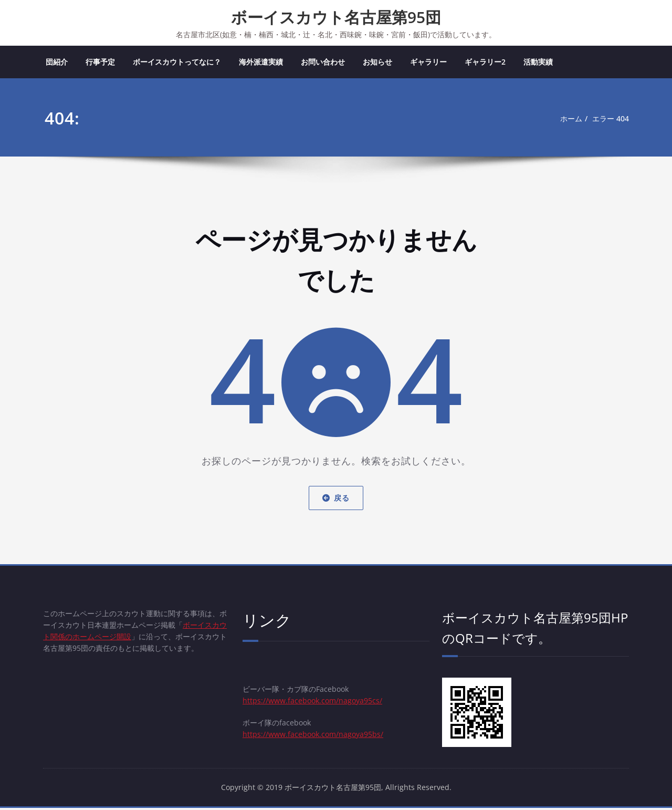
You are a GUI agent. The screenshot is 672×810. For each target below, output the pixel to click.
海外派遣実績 (261, 63)
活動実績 (538, 63)
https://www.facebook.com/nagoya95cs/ (317, 703)
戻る (336, 499)
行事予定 (100, 63)
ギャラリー (428, 63)
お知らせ (377, 63)
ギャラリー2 (485, 63)
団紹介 (57, 63)
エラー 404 (609, 120)
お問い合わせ (323, 63)
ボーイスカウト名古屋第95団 (336, 17)
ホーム (567, 120)
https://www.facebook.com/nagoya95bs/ (317, 739)
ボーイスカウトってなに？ (177, 63)
